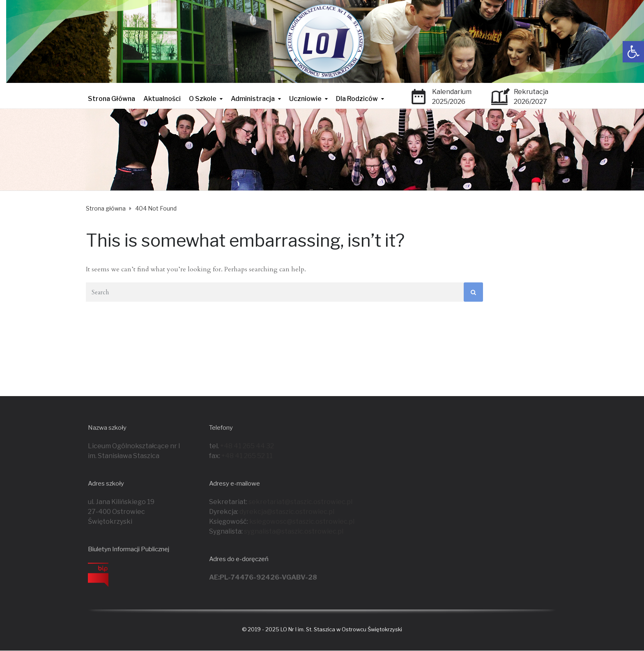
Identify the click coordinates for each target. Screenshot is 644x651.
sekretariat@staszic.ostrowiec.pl (300, 502)
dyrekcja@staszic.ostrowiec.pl (287, 512)
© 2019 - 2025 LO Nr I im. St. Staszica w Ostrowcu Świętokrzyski (322, 629)
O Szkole (203, 99)
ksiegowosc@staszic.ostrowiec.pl (302, 521)
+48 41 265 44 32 (247, 446)
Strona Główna (112, 99)
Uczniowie (305, 99)
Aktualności (162, 99)
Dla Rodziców (357, 99)
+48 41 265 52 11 (247, 456)
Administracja (253, 99)
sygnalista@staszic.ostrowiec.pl (294, 531)
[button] (633, 52)
